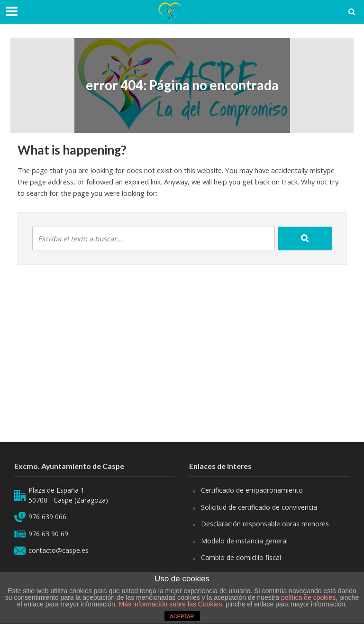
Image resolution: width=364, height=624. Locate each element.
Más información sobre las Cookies (170, 604)
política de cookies (308, 597)
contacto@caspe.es (59, 550)
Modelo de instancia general (244, 541)
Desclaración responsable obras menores (265, 524)
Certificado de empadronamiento (252, 490)
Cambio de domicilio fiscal (241, 557)
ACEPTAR (182, 616)
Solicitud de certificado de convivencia (259, 507)
